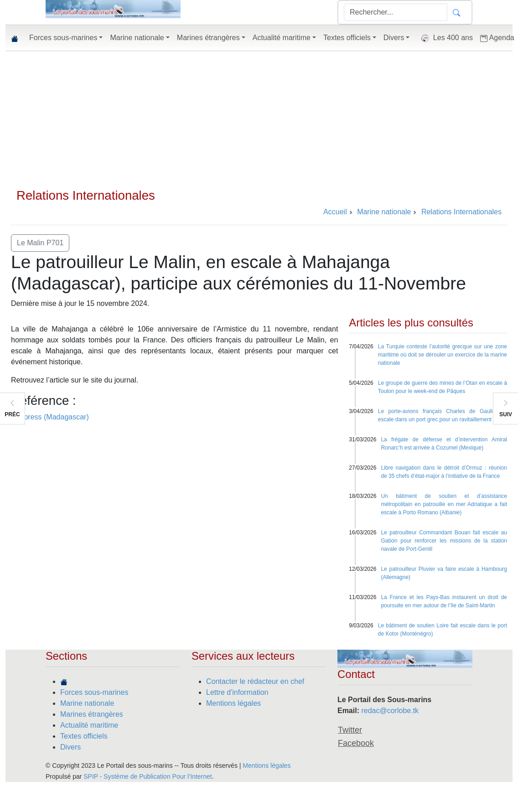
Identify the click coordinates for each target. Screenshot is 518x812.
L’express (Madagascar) (50, 417)
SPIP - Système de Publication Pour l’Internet (148, 776)
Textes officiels (84, 736)
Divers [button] (394, 38)
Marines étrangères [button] (208, 38)
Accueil (335, 212)
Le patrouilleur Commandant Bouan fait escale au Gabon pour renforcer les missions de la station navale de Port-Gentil (444, 541)
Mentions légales (233, 703)
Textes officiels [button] (347, 38)
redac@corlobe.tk (390, 711)
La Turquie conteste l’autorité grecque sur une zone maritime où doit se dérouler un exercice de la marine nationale (443, 355)
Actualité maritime (89, 725)
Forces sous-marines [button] (63, 38)
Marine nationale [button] (137, 38)
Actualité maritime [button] (282, 38)
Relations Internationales (86, 195)
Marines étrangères (92, 714)
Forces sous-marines (94, 692)
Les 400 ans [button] (445, 38)
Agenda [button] (497, 38)
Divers (70, 747)
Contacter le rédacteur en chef (255, 681)
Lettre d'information (237, 692)
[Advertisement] (259, 119)
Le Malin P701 (40, 243)
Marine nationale (87, 703)
